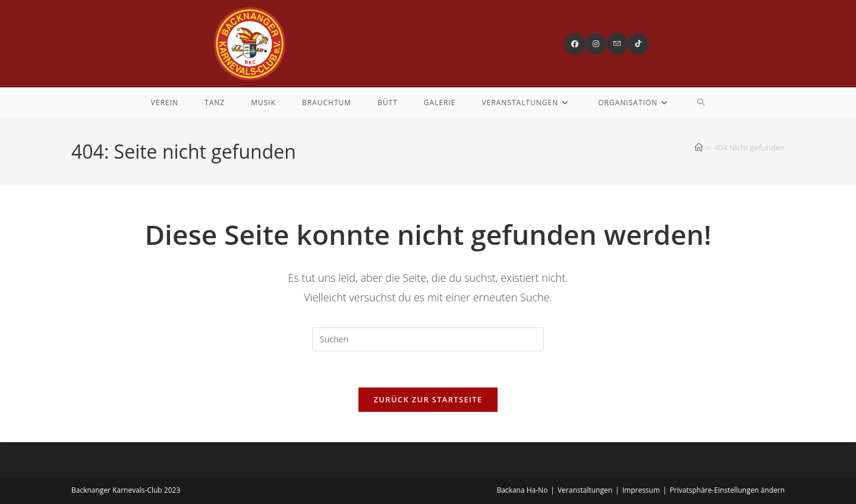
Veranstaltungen (585, 490)
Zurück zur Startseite (428, 399)
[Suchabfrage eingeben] (428, 339)
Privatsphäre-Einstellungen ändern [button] (727, 490)
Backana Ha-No (522, 490)
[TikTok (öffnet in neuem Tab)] (638, 44)
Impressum (641, 490)
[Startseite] (699, 147)
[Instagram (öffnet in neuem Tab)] (596, 44)
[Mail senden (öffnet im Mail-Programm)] (617, 44)
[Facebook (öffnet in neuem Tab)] (575, 44)
